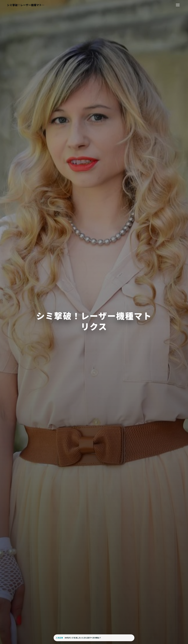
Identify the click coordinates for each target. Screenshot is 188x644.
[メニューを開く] (178, 5)
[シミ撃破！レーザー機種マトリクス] (26, 5)
